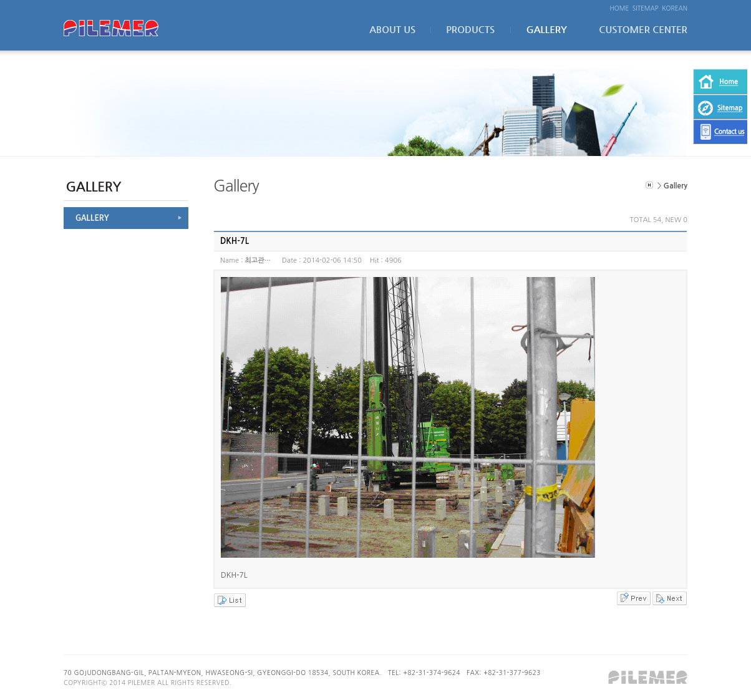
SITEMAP (646, 8)
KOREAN (675, 8)
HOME (620, 8)
